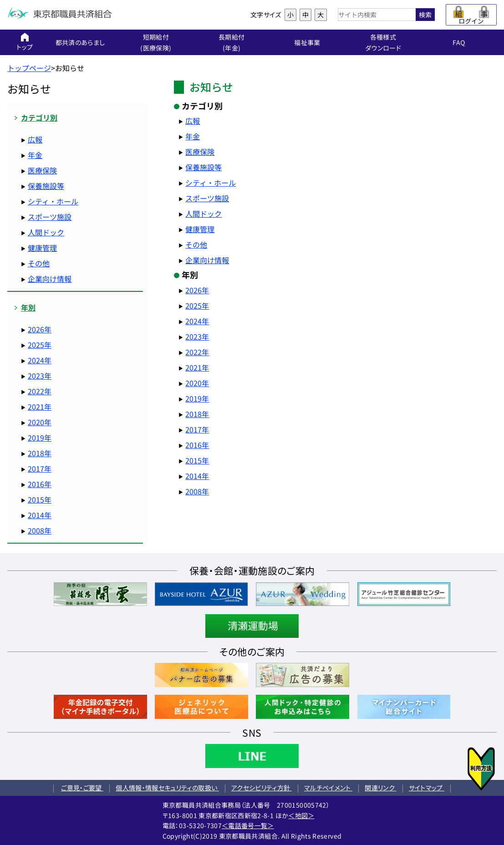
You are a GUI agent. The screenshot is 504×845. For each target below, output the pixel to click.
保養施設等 (46, 186)
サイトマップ (427, 788)
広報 (35, 139)
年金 (35, 155)
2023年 (40, 376)
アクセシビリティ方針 (262, 788)
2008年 (40, 530)
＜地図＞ (301, 815)
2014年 (40, 515)
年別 (28, 308)
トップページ (29, 68)
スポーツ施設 (50, 217)
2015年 (40, 499)
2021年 (40, 407)
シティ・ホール (53, 201)
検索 (425, 15)
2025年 (40, 345)
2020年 (40, 422)
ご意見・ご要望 (82, 788)
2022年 (40, 391)
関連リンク (380, 788)
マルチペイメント (328, 788)
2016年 (40, 484)
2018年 (40, 453)
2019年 (40, 438)
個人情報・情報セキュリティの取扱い (167, 788)
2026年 (40, 329)
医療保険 (42, 170)
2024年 (40, 360)
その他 (39, 263)
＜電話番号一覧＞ (248, 825)
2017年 (40, 468)
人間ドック (46, 232)
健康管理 (42, 248)
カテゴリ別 (39, 118)
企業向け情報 (50, 279)
